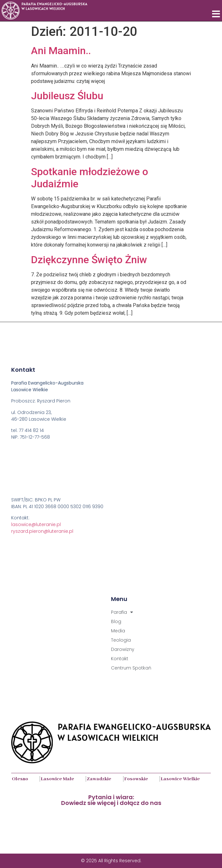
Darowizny (123, 649)
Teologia (121, 640)
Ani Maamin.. (61, 51)
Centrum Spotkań (131, 668)
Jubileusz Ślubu (67, 96)
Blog (116, 621)
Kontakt (120, 659)
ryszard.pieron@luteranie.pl (42, 531)
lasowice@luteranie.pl (36, 524)
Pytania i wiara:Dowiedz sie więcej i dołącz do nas (111, 800)
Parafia (122, 612)
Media (118, 631)
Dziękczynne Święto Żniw (89, 260)
